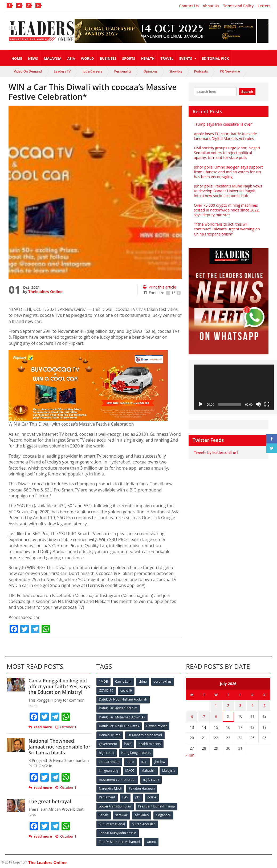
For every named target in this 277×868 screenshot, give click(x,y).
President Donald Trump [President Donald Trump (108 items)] (156, 805)
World (87, 58)
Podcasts (201, 71)
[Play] (201, 404)
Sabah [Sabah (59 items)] (104, 813)
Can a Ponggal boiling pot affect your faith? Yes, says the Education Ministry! (59, 686)
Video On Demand (28, 71)
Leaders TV (62, 71)
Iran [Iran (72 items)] (145, 761)
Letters (264, 6)
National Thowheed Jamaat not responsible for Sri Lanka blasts (59, 747)
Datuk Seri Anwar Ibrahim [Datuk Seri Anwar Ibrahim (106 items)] (118, 708)
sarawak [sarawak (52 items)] (122, 813)
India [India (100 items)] (131, 761)
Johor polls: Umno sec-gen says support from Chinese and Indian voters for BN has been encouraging (228, 172)
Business (108, 58)
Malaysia (52, 58)
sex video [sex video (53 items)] (142, 813)
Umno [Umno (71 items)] (152, 840)
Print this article (159, 287)
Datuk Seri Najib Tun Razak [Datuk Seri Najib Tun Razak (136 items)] (119, 725)
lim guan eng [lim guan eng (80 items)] (109, 769)
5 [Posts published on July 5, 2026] (264, 705)
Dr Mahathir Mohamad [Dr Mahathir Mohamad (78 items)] (145, 734)
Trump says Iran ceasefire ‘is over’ (223, 124)
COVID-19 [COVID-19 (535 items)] (106, 690)
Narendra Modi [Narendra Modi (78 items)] (110, 787)
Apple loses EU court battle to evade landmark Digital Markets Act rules (225, 136)
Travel (167, 58)
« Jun (190, 753)
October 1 (66, 727)
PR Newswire (230, 71)
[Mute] (258, 404)
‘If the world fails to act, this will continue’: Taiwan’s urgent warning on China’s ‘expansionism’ (227, 229)
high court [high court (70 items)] (107, 752)
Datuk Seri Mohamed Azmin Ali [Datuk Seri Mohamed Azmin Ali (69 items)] (122, 717)
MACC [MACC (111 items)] (130, 769)
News (33, 58)
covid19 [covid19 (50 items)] (126, 690)
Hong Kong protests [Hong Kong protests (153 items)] (136, 752)
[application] (234, 387)
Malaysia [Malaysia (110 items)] (169, 769)
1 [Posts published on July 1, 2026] (216, 705)
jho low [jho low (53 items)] (160, 761)
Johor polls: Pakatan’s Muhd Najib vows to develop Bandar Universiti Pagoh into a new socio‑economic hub (228, 191)
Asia (71, 58)
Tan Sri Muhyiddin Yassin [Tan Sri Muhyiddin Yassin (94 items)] (118, 831)
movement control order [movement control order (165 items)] (117, 778)
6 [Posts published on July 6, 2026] (192, 716)
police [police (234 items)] (152, 796)
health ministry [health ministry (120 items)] (150, 743)
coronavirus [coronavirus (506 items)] (163, 681)
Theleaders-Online (45, 292)
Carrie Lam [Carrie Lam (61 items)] (123, 681)
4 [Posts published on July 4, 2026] (252, 705)
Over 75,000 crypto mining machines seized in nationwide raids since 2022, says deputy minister (227, 210)
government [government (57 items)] (108, 743)
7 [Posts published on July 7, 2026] (204, 716)
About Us (211, 6)
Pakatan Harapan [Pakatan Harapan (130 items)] (142, 787)
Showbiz (176, 71)
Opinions (150, 71)
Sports (129, 58)
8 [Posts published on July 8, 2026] (216, 716)
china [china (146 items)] (143, 681)
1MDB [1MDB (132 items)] (104, 681)
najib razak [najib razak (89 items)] (151, 778)
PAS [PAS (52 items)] (125, 796)
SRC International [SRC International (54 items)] (112, 822)
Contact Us (189, 6)
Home (17, 58)
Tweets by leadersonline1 (216, 452)
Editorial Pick (215, 58)
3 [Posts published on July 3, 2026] (240, 705)
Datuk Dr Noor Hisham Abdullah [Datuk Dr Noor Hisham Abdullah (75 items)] (123, 699)
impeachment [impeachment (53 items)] (109, 761)
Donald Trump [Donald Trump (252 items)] (110, 734)
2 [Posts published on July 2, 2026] (228, 705)
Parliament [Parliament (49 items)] (107, 796)
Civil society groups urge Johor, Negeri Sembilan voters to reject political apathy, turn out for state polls (227, 153)
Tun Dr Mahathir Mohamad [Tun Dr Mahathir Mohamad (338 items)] (119, 840)
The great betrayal (50, 801)
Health (148, 58)
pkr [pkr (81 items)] (138, 796)
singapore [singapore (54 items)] (164, 813)
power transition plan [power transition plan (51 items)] (115, 805)
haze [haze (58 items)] (128, 743)
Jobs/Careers (92, 71)
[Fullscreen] (267, 404)
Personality (123, 71)
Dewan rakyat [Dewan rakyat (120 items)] (156, 725)
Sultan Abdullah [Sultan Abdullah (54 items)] (144, 822)
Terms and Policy (239, 6)
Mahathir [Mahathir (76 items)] (148, 769)
